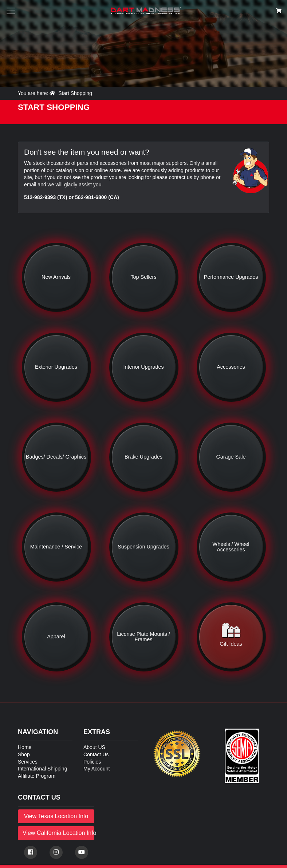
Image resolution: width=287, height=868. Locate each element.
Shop (24, 754)
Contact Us (96, 754)
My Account (97, 769)
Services (28, 762)
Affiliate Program (37, 776)
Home (25, 747)
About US (94, 747)
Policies (92, 762)
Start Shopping (75, 93)
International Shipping (42, 769)
